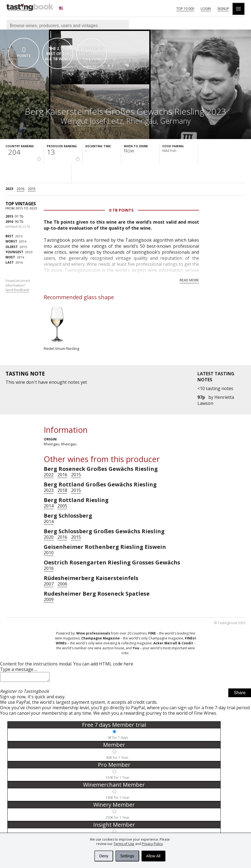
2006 (62, 584)
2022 (49, 475)
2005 (62, 506)
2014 (49, 506)
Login (206, 9)
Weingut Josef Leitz (92, 121)
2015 (32, 189)
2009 (49, 599)
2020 (49, 537)
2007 (49, 584)
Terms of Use (124, 844)
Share (240, 694)
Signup (223, 9)
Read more (189, 280)
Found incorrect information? (18, 286)
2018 (62, 490)
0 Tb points (121, 210)
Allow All (153, 856)
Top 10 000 (185, 9)
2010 (49, 553)
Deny (104, 856)
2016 (21, 189)
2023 (9, 189)
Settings (127, 856)
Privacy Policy (152, 844)
